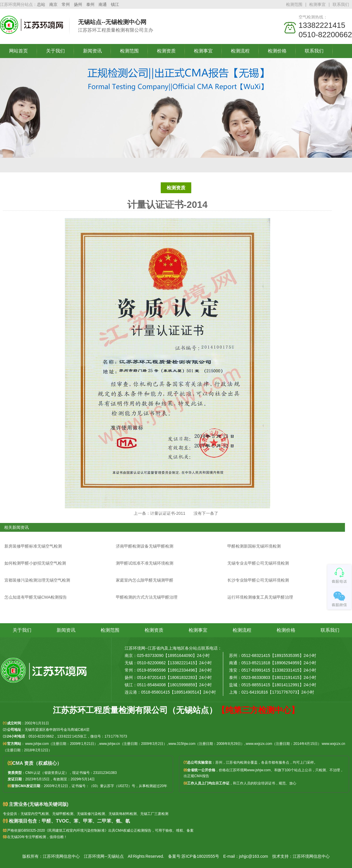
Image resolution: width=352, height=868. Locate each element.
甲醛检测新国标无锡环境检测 (254, 546)
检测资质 (166, 51)
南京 (53, 4)
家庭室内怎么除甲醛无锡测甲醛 (145, 580)
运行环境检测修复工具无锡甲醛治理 (260, 597)
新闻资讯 (92, 51)
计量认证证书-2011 (168, 513)
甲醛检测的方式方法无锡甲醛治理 (147, 597)
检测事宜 (317, 4)
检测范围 (294, 4)
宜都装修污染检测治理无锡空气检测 (37, 580)
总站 (41, 4)
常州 (66, 4)
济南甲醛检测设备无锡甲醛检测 (145, 546)
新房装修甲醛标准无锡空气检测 (33, 546)
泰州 (90, 4)
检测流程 (240, 51)
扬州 (78, 4)
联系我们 (341, 4)
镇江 (115, 4)
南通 (103, 4)
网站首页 (18, 51)
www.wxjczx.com (259, 744)
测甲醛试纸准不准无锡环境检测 (145, 563)
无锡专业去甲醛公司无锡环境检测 (258, 563)
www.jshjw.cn (110, 744)
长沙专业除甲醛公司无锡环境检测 (258, 580)
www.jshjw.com (37, 744)
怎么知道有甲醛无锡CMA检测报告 (36, 597)
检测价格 (277, 51)
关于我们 (55, 51)
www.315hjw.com (182, 744)
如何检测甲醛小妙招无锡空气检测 (35, 563)
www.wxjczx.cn (334, 744)
